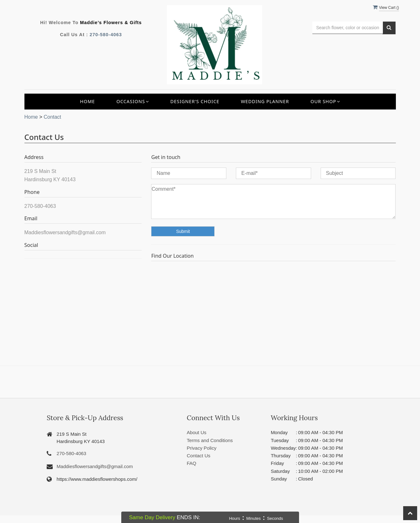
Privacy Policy (201, 448)
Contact (52, 117)
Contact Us (198, 456)
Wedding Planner (265, 101)
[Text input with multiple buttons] (348, 28)
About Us (197, 432)
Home (87, 101)
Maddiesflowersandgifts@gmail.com (95, 466)
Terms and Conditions (210, 440)
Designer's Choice (195, 101)
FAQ (191, 463)
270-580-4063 (106, 35)
